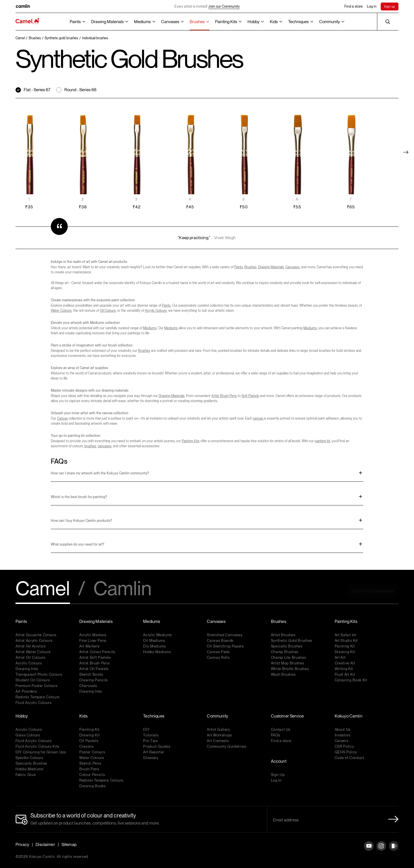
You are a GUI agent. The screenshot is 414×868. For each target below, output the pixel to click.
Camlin (122, 589)
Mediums (142, 22)
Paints (75, 22)
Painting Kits (226, 22)
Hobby (253, 22)
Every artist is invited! (207, 6)
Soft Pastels (250, 396)
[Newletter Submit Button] (392, 819)
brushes (90, 446)
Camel (43, 589)
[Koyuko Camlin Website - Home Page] (28, 22)
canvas (258, 418)
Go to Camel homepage (373, 591)
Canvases (170, 22)
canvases (105, 446)
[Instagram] (381, 850)
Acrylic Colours (156, 311)
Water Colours (61, 311)
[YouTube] (369, 850)
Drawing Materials (107, 22)
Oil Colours (108, 311)
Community (329, 22)
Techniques (298, 22)
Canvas (62, 418)
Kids (274, 22)
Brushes (197, 22)
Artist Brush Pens (224, 396)
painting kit (322, 441)
